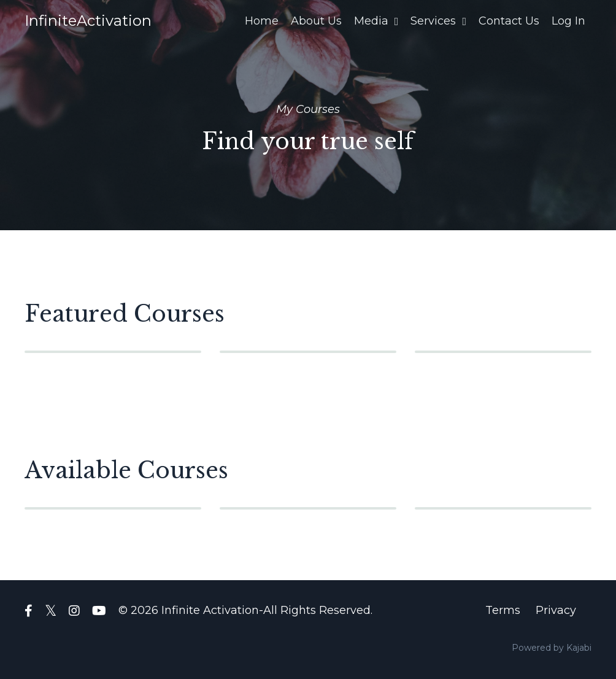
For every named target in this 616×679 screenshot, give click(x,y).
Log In (568, 21)
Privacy (556, 610)
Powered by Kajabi (552, 648)
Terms (503, 610)
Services (438, 21)
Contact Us (509, 21)
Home (262, 21)
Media (376, 21)
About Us (316, 21)
